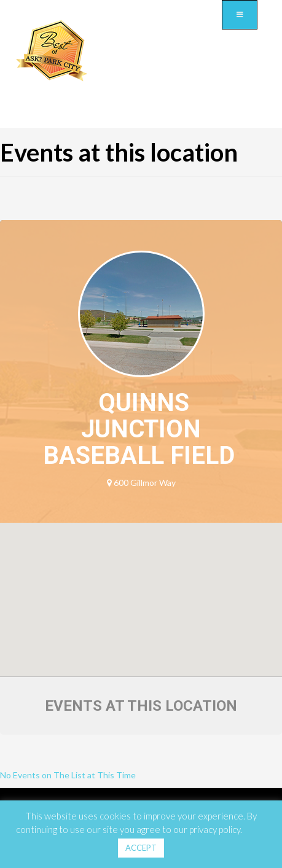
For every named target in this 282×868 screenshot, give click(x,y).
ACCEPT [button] (141, 848)
